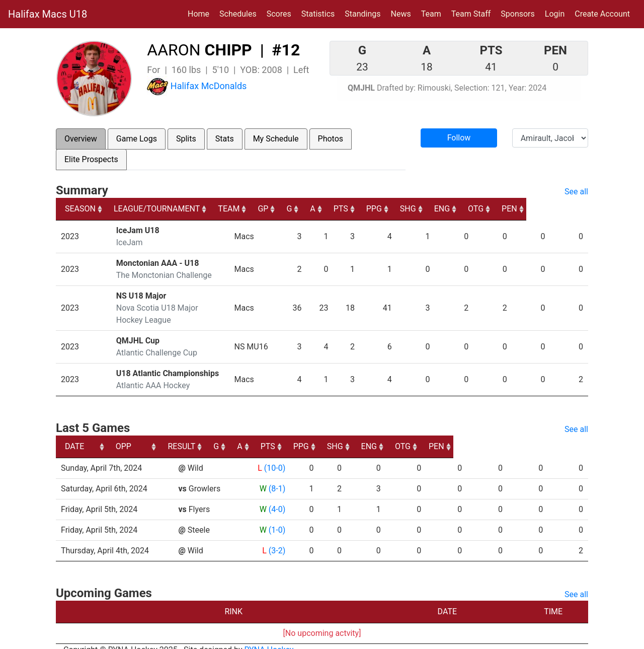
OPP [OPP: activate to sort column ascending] (188, 434)
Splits (186, 139)
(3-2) (275, 538)
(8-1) (275, 477)
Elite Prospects (91, 159)
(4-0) (275, 497)
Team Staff (471, 14)
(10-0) (273, 456)
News (401, 14)
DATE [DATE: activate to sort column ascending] (74, 434)
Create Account (602, 14)
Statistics (320, 13)
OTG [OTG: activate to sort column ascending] (537, 209)
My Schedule (276, 139)
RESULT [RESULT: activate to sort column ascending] (266, 434)
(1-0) (275, 518)
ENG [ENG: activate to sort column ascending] (502, 209)
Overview (81, 139)
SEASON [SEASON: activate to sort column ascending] (80, 209)
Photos (331, 139)
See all (576, 192)
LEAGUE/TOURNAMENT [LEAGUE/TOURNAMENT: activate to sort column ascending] (158, 209)
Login (555, 14)
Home (198, 14)
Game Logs (137, 139)
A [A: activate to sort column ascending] (368, 209)
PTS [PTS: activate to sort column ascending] (397, 209)
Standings (363, 14)
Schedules (238, 14)
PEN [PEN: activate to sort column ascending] (571, 209)
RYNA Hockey (269, 638)
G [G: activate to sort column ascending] (344, 209)
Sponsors (518, 14)
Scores (281, 13)
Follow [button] (459, 138)
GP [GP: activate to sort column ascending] (317, 209)
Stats (225, 139)
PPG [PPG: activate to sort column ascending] (431, 209)
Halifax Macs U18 (48, 14)
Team (431, 14)
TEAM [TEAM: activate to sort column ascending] (276, 209)
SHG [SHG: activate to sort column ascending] (466, 209)
